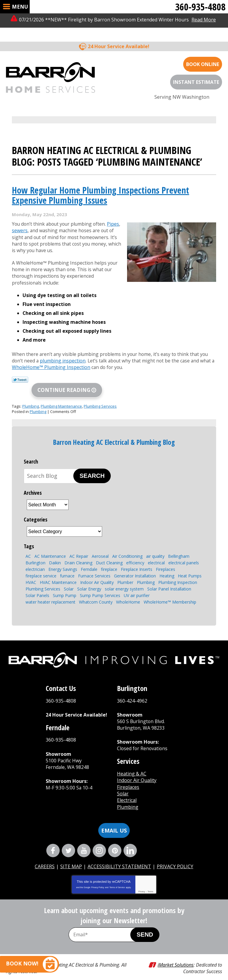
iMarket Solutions (176, 955)
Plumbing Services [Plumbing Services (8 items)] (43, 579)
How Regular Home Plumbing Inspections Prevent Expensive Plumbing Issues (100, 183)
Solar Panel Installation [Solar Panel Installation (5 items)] (169, 579)
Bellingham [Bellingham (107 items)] (179, 546)
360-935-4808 (200, 7)
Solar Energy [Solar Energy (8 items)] (89, 579)
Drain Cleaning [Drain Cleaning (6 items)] (78, 553)
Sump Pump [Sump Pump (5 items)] (65, 585)
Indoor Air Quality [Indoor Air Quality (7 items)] (97, 572)
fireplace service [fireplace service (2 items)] (41, 566)
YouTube (84, 841)
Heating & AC (132, 764)
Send (145, 925)
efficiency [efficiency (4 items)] (135, 553)
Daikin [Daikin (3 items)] (55, 553)
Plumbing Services (100, 396)
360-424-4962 (132, 690)
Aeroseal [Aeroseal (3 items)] (100, 546)
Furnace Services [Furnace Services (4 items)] (94, 566)
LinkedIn (130, 841)
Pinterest (115, 841)
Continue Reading (64, 380)
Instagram (99, 841)
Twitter (68, 841)
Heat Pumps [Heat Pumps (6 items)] (190, 566)
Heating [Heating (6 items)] (167, 566)
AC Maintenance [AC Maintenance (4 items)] (50, 546)
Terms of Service (117, 878)
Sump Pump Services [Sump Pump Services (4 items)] (100, 585)
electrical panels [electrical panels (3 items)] (184, 553)
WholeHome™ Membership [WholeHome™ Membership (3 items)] (170, 592)
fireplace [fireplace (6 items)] (109, 559)
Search (92, 466)
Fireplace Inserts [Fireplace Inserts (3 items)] (137, 559)
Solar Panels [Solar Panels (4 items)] (37, 585)
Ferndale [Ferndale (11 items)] (89, 559)
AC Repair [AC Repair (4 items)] (79, 546)
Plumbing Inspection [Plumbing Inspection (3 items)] (178, 572)
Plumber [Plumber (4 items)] (125, 572)
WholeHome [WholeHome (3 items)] (128, 592)
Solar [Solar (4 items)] (69, 579)
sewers (20, 219)
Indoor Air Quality (137, 770)
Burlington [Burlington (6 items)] (35, 553)
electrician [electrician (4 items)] (35, 559)
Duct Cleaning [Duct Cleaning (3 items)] (109, 553)
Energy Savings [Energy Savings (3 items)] (63, 559)
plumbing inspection (63, 350)
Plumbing (31, 396)
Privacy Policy (98, 878)
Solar (123, 784)
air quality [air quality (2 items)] (155, 546)
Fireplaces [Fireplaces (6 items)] (166, 559)
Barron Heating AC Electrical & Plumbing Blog (114, 432)
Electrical (127, 791)
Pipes (116, 212)
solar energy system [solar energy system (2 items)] (124, 579)
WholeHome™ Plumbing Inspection (55, 357)
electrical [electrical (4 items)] (156, 553)
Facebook (53, 841)
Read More (204, 20)
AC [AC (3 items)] (28, 546)
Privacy (142, 882)
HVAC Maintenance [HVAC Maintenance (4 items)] (58, 572)
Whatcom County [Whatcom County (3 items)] (96, 592)
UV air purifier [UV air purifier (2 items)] (137, 585)
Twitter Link (20, 370)
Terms (150, 882)
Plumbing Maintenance (61, 396)
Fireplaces (128, 777)
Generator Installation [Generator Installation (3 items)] (135, 566)
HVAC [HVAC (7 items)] (31, 572)
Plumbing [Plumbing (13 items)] (146, 572)
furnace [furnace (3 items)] (67, 566)
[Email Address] (106, 925)
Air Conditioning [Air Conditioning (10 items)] (127, 546)
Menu (20, 7)
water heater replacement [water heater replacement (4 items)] (50, 592)
